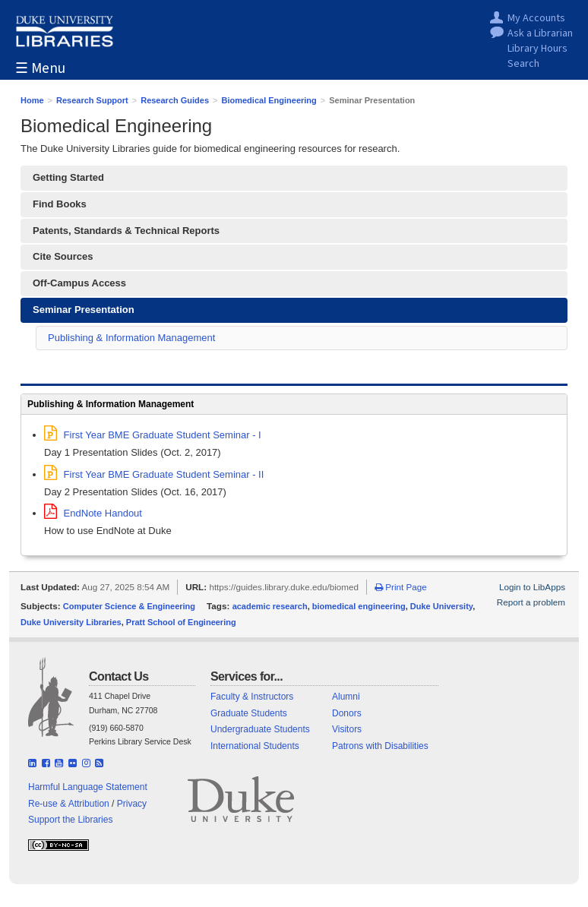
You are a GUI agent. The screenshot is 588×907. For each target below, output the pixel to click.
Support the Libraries (70, 820)
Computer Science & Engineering (129, 606)
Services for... (247, 676)
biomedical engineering (359, 606)
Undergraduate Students (260, 729)
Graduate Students (249, 713)
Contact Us (119, 676)
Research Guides (175, 100)
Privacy (132, 804)
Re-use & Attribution (69, 804)
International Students (255, 746)
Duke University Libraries (71, 622)
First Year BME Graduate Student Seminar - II (154, 474)
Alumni (346, 697)
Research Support (92, 100)
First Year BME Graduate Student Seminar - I (153, 435)
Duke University (441, 606)
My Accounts (536, 19)
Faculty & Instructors (252, 697)
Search (523, 64)
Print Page (401, 587)
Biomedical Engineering (269, 100)
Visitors (347, 729)
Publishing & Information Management (131, 338)
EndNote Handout (93, 513)
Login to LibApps (532, 587)
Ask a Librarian (540, 34)
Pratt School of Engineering (181, 622)
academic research (270, 606)
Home (32, 100)
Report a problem (531, 602)
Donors (347, 713)
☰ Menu (40, 69)
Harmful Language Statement (88, 787)
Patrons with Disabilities (380, 746)
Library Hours (537, 49)
